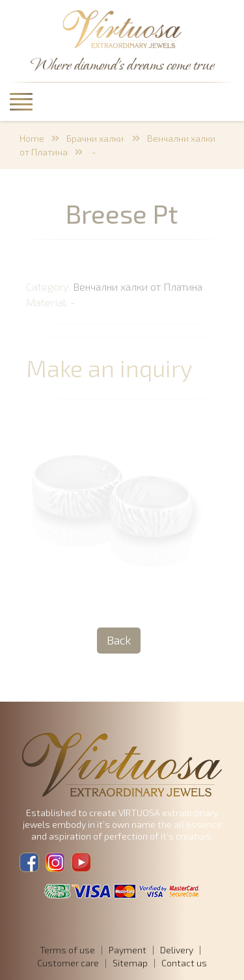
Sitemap (130, 963)
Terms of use (67, 950)
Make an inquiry (113, 368)
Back (119, 640)
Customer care (68, 963)
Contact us (184, 963)
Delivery (177, 950)
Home (32, 138)
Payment (128, 950)
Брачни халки (96, 138)
